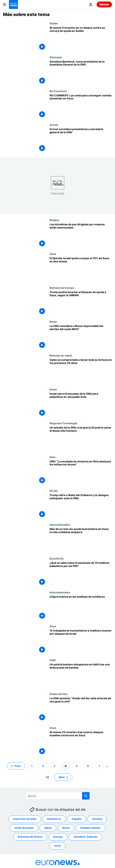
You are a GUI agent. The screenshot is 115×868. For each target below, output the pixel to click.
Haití (53, 660)
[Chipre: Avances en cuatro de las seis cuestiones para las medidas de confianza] (81, 608)
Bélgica (54, 220)
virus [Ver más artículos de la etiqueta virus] (57, 846)
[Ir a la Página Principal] (13, 4)
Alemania (56, 57)
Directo (104, 4)
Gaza (53, 254)
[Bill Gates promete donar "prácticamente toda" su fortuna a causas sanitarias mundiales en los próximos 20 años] (81, 371)
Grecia (54, 125)
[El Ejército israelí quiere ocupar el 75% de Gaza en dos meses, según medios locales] (81, 269)
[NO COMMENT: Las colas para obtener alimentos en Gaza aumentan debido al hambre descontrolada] (81, 106)
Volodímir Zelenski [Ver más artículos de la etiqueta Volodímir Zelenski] (85, 837)
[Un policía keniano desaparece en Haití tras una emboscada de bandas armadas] (81, 675)
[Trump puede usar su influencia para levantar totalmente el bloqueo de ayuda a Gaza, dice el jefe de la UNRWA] (81, 303)
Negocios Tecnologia (63, 423)
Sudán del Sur (59, 694)
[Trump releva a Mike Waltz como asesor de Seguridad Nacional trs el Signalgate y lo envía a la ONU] (81, 506)
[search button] (86, 796)
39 (47, 777)
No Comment (58, 91)
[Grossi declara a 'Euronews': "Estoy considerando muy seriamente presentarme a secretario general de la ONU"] (81, 140)
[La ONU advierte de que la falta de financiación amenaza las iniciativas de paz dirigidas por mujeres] (81, 235)
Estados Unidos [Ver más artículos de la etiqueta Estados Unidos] (91, 828)
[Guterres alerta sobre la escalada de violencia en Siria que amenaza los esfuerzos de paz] (81, 472)
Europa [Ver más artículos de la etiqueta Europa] (58, 837)
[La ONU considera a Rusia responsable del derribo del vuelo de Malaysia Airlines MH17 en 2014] (81, 337)
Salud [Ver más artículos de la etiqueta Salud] (48, 828)
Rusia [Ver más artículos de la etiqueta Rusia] (66, 828)
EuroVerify (57, 558)
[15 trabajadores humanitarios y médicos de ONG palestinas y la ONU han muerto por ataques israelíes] (81, 642)
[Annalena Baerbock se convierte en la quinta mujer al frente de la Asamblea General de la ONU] (81, 73)
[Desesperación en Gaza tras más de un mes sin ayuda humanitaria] (81, 540)
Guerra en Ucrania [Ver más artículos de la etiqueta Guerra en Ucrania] (25, 819)
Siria (52, 457)
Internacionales (60, 525)
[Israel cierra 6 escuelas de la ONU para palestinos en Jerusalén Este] (81, 405)
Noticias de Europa (62, 288)
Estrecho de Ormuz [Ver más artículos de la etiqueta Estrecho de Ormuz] (30, 837)
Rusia (53, 322)
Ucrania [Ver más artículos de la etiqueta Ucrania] (97, 819)
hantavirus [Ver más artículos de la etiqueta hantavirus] (54, 819)
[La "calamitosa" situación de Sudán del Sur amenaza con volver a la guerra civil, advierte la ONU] (81, 709)
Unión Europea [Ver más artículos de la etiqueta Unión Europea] (24, 828)
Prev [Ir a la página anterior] (18, 766)
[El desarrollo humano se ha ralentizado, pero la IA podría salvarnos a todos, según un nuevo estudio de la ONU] (81, 439)
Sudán (54, 23)
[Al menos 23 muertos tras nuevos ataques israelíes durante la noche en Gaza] (81, 743)
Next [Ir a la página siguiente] (62, 777)
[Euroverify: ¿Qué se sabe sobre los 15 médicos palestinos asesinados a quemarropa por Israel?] (81, 574)
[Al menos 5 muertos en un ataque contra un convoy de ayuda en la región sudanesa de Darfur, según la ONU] (81, 39)
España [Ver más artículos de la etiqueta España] (77, 819)
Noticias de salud (61, 355)
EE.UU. (54, 491)
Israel (53, 389)
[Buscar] (57, 796)
